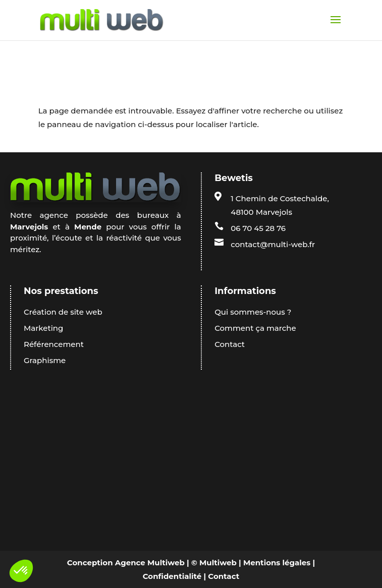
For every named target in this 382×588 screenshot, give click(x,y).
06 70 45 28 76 (258, 228)
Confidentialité (172, 576)
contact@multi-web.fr (273, 244)
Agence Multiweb (150, 563)
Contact (224, 576)
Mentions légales (277, 563)
